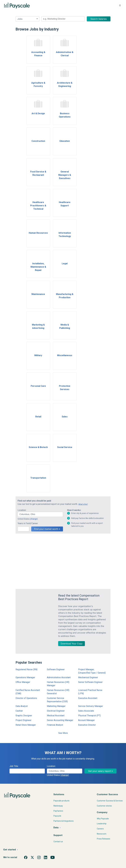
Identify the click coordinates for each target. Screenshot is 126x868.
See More (63, 733)
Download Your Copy (72, 644)
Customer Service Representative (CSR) (57, 700)
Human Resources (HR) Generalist (58, 692)
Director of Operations (26, 698)
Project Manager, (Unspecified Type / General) (92, 671)
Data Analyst (22, 706)
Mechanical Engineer (88, 677)
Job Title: (14, 766)
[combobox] (63, 19)
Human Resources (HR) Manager (58, 684)
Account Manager (86, 720)
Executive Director (87, 725)
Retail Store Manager (26, 725)
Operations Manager (25, 677)
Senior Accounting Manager (60, 720)
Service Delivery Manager (91, 706)
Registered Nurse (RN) (26, 669)
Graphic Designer (24, 716)
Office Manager (23, 682)
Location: (22, 510)
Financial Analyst (55, 725)
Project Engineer (23, 720)
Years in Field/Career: (28, 523)
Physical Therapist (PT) (89, 716)
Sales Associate (86, 711)
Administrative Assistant (59, 677)
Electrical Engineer (56, 711)
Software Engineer (56, 669)
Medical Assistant (56, 716)
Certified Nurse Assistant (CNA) (28, 692)
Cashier (19, 711)
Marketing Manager (56, 706)
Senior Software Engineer (90, 682)
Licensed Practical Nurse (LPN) (90, 692)
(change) (34, 519)
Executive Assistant (88, 698)
